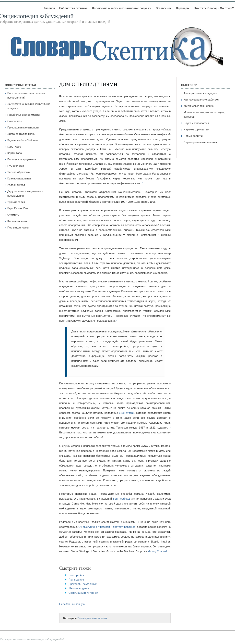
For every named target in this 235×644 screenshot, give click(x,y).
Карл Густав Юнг (18, 208)
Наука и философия (196, 123)
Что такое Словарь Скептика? (214, 8)
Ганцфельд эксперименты (24, 115)
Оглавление (164, 8)
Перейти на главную (72, 604)
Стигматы (13, 215)
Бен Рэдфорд (121, 499)
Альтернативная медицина (200, 93)
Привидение (76, 580)
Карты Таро (15, 153)
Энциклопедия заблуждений (37, 16)
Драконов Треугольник (82, 584)
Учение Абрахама (18, 172)
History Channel (157, 551)
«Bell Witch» (127, 413)
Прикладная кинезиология (24, 127)
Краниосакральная (19, 178)
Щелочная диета (79, 588)
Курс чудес (14, 147)
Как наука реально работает (201, 100)
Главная (49, 8)
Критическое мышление (199, 106)
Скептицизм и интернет (83, 593)
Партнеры (183, 8)
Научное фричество (196, 129)
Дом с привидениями (88, 84)
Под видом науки (18, 227)
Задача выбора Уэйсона (23, 140)
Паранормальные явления (92, 618)
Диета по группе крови (21, 134)
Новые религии (193, 136)
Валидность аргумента (22, 159)
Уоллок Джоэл (16, 185)
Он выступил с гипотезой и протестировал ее (107, 527)
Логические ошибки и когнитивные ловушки (122, 8)
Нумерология (16, 166)
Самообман (15, 121)
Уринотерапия (16, 202)
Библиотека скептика (73, 8)
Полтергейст (76, 575)
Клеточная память (19, 221)
